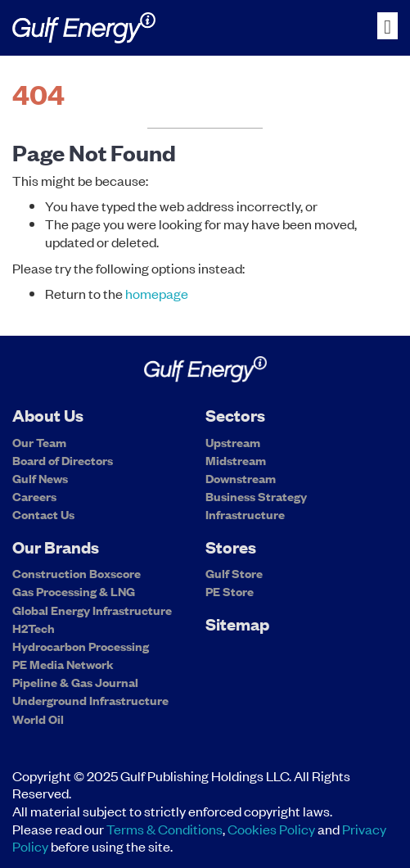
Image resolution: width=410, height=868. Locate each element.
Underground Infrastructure (90, 700)
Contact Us (43, 514)
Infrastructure (245, 514)
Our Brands (56, 547)
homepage (157, 293)
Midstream (236, 460)
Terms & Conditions (164, 829)
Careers (34, 496)
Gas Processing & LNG (74, 591)
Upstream (233, 442)
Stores (231, 547)
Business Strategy (256, 496)
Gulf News (40, 478)
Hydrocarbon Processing (81, 646)
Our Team (39, 442)
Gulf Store (234, 573)
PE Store (230, 591)
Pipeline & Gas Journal (75, 682)
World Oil (38, 719)
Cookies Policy (271, 829)
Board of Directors (63, 460)
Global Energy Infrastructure (92, 610)
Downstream (241, 478)
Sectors (235, 415)
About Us (48, 415)
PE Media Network (63, 664)
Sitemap (237, 624)
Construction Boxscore (77, 573)
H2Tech (34, 628)
